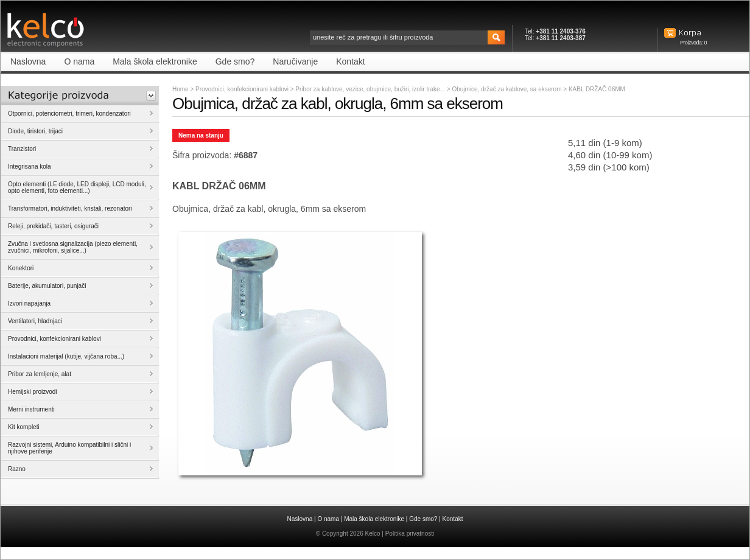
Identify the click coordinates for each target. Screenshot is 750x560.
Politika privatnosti (410, 534)
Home (180, 89)
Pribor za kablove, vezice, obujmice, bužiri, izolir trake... (371, 89)
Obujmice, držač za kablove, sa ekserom (507, 89)
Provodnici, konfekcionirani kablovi (242, 89)
